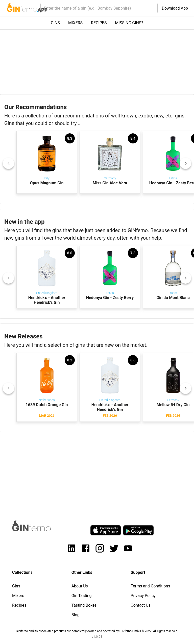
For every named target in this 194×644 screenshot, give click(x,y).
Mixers (18, 596)
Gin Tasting (82, 596)
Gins (16, 586)
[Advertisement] (97, 472)
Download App (175, 8)
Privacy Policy (143, 596)
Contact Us (141, 605)
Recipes (19, 605)
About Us (80, 586)
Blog (76, 615)
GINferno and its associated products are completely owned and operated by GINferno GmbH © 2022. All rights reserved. (97, 631)
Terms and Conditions (150, 586)
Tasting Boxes (84, 605)
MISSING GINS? (129, 23)
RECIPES (99, 23)
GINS (55, 23)
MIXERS (75, 23)
